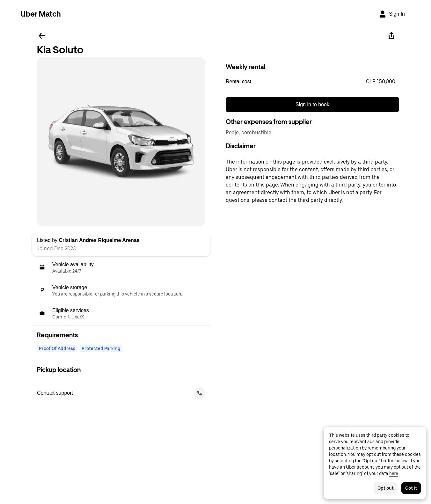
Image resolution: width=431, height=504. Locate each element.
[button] (312, 82)
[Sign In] (392, 14)
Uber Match (41, 14)
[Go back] (42, 36)
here (394, 473)
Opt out (386, 488)
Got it (411, 488)
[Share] (391, 36)
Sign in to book (312, 104)
